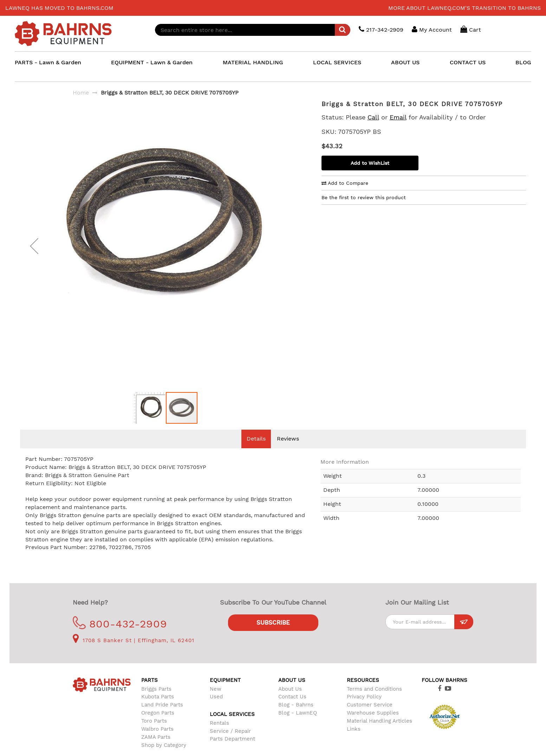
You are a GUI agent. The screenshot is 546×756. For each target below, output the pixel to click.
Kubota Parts (158, 707)
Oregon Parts (158, 723)
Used (216, 707)
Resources (363, 691)
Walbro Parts (157, 739)
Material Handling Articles (379, 731)
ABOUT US (405, 62)
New (216, 699)
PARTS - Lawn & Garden (48, 62)
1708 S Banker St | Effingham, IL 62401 (134, 651)
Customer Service (370, 715)
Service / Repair (230, 742)
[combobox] (253, 30)
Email (398, 117)
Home (81, 93)
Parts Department (232, 749)
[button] (34, 251)
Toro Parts (154, 731)
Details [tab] (256, 449)
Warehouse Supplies (373, 723)
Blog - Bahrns (296, 715)
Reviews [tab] (288, 449)
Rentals (219, 734)
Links (354, 739)
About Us (290, 699)
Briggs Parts (156, 699)
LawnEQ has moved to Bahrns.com (59, 8)
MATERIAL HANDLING (253, 62)
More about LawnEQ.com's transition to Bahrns (464, 8)
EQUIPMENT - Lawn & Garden (152, 62)
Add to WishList (370, 163)
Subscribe (273, 633)
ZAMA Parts (156, 748)
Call (373, 117)
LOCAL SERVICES (337, 62)
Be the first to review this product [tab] (364, 197)
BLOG (523, 62)
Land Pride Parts (162, 715)
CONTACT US (468, 62)
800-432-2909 (120, 634)
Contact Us (292, 707)
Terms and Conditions (374, 699)
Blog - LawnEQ (298, 723)
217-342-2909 (381, 29)
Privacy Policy (364, 707)
